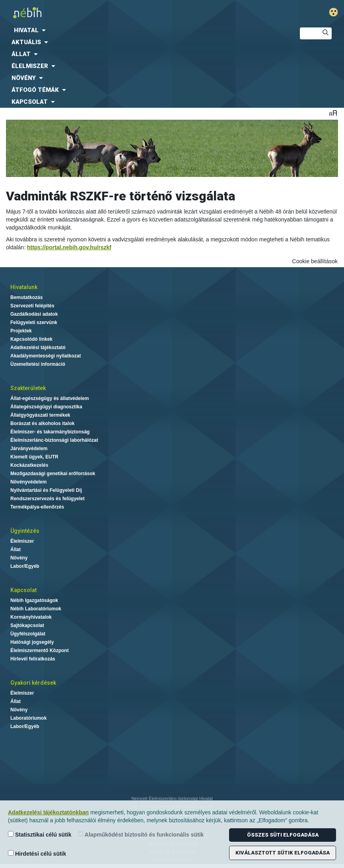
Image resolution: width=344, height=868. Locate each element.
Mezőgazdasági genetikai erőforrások (53, 474)
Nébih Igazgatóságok (34, 600)
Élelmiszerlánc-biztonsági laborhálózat (54, 440)
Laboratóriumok (28, 718)
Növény (19, 558)
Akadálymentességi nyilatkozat (46, 356)
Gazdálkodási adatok (34, 314)
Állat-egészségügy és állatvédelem (50, 398)
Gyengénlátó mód (337, 12)
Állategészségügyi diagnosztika (46, 407)
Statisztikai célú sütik (40, 834)
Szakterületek (28, 388)
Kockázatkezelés (29, 465)
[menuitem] (143, 30)
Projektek (21, 331)
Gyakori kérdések (33, 683)
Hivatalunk (24, 287)
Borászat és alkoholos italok (42, 423)
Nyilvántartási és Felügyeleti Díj (46, 490)
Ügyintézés (25, 531)
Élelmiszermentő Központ (40, 651)
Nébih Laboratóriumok (36, 609)
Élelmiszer (22, 541)
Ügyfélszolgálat (28, 634)
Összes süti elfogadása (283, 835)
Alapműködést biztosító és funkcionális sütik (141, 834)
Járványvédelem (29, 449)
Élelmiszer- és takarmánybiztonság (50, 432)
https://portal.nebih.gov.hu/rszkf (69, 247)
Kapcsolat (23, 590)
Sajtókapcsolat (27, 625)
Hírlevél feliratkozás (33, 659)
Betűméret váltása (333, 113)
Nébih (115, 13)
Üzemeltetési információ (38, 364)
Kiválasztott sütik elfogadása (283, 853)
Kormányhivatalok (31, 617)
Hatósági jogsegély (32, 642)
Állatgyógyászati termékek (40, 415)
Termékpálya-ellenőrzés (37, 507)
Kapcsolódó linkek (31, 339)
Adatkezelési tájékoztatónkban (48, 812)
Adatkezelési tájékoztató (38, 348)
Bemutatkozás (26, 297)
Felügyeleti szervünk (34, 322)
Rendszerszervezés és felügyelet (48, 499)
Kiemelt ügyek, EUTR (34, 457)
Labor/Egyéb (25, 566)
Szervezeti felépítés (32, 306)
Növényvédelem (28, 482)
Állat (16, 550)
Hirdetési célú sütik (37, 853)
